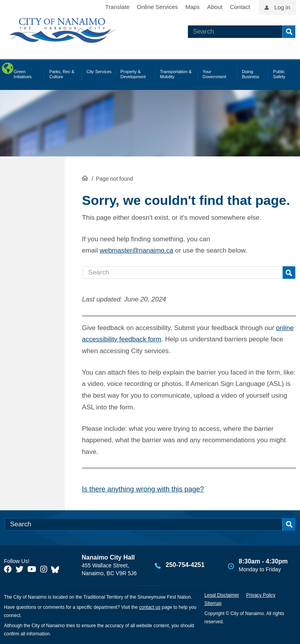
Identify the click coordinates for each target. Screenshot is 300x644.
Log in (282, 7)
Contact (240, 7)
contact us (150, 607)
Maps (193, 7)
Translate (118, 7)
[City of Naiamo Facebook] (8, 569)
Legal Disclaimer (222, 595)
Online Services (157, 7)
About (215, 7)
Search (289, 32)
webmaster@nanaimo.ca (136, 250)
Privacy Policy (261, 595)
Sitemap (213, 603)
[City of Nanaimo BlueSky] (57, 569)
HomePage (85, 178)
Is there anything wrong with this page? (143, 489)
